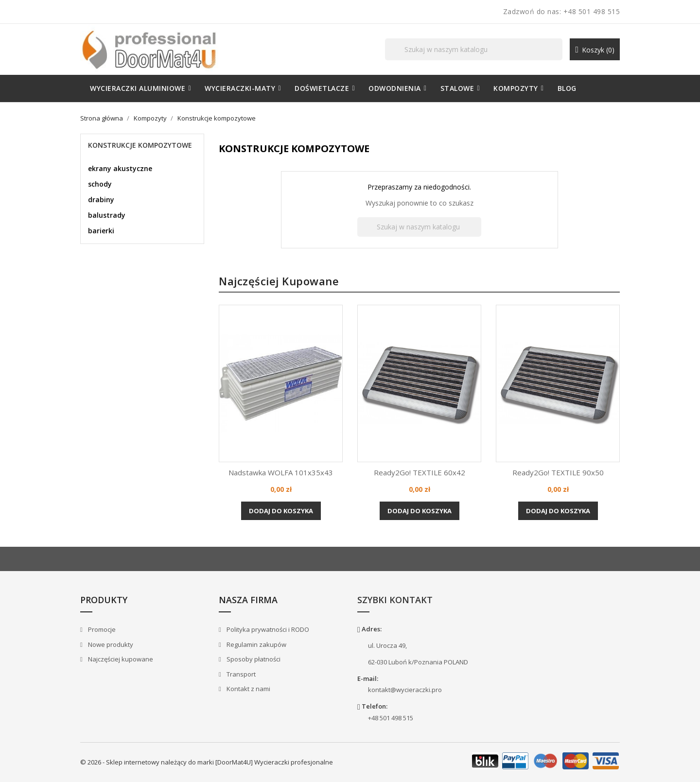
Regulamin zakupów (256, 644)
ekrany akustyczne (120, 168)
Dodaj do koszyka (281, 511)
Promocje (101, 629)
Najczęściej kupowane (120, 659)
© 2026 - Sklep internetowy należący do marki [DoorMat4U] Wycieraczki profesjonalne (207, 762)
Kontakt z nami (248, 689)
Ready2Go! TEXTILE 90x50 (558, 472)
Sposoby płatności (253, 659)
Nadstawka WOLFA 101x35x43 (281, 472)
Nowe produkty (110, 644)
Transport (240, 674)
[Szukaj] (474, 49)
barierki (101, 231)
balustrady (107, 215)
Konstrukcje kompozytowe (140, 145)
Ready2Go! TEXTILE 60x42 (420, 472)
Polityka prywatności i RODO (267, 629)
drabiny (101, 200)
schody (100, 184)
